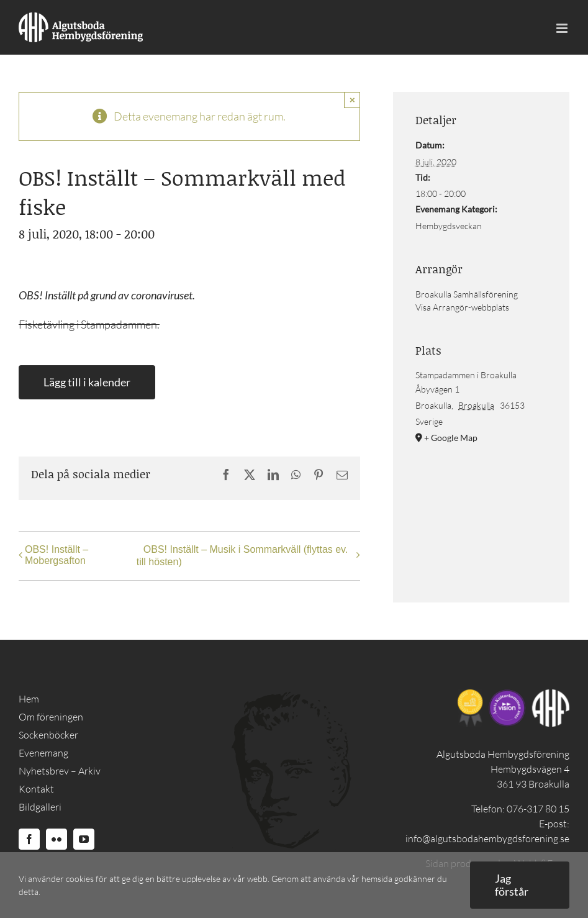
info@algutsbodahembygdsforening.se (487, 838)
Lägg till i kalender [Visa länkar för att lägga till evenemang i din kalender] (87, 382)
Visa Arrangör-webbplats (462, 307)
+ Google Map (451, 438)
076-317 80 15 (538, 809)
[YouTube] (84, 839)
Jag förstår (512, 885)
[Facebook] (29, 839)
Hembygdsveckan (449, 226)
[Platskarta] (482, 511)
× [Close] (352, 100)
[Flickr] (57, 839)
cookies (80, 879)
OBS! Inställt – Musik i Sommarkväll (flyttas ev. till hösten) (242, 556)
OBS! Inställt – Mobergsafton (57, 555)
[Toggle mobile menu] (563, 28)
